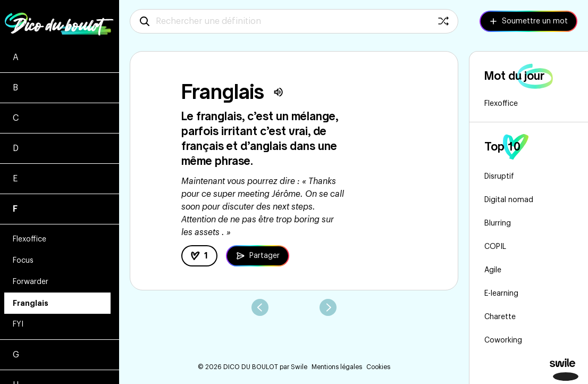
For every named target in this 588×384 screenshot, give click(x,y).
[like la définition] (199, 256)
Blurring (498, 223)
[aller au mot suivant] (328, 307)
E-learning (501, 294)
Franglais (31, 303)
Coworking (503, 340)
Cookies (378, 367)
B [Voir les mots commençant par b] (15, 88)
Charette (500, 317)
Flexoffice (30, 239)
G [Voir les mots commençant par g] (16, 355)
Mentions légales (337, 367)
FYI (18, 324)
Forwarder (31, 282)
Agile (493, 270)
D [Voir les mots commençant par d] (16, 148)
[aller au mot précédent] (260, 307)
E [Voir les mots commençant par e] (15, 179)
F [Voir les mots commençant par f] (15, 209)
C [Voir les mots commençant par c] (16, 118)
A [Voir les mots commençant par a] (16, 57)
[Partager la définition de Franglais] (258, 256)
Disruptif (499, 177)
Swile (299, 367)
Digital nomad (509, 200)
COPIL (495, 247)
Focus (23, 261)
